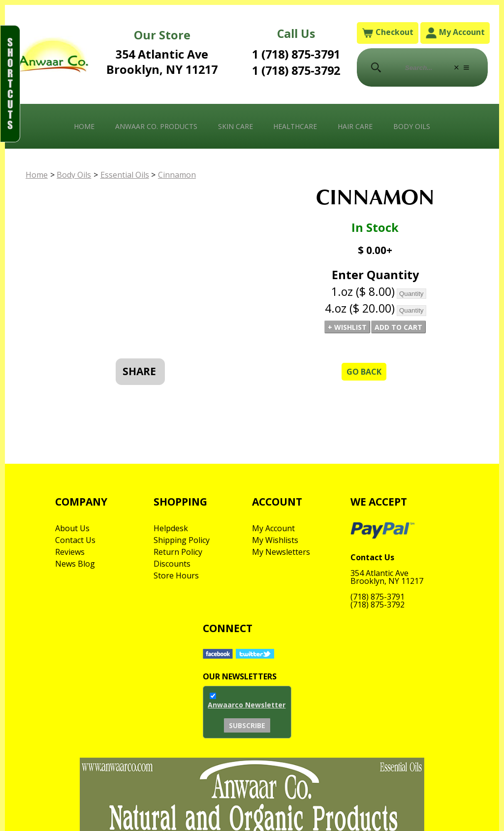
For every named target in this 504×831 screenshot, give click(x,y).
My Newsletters (281, 552)
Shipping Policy (182, 540)
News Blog (75, 564)
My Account (455, 33)
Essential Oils (125, 175)
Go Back (364, 372)
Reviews (70, 552)
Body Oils (412, 126)
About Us (72, 528)
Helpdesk (171, 528)
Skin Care (236, 126)
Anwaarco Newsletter (247, 705)
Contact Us (75, 540)
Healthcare (295, 126)
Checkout (388, 33)
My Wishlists (275, 540)
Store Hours (176, 575)
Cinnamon (177, 175)
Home (84, 126)
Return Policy (178, 552)
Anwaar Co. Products (156, 126)
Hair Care (355, 126)
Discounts (172, 564)
